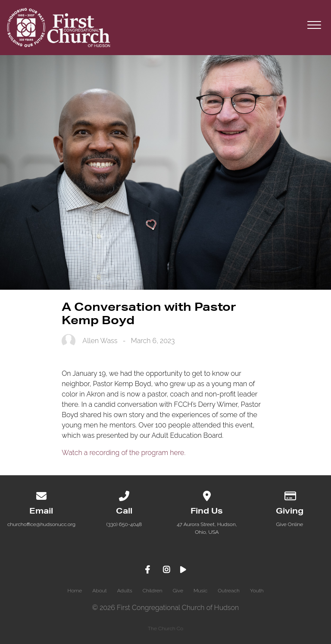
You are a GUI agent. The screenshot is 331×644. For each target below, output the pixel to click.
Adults (125, 591)
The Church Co (165, 629)
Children (153, 591)
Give (178, 591)
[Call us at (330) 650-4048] (124, 495)
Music (200, 591)
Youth (257, 591)
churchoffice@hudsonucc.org (41, 524)
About (99, 591)
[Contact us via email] (41, 495)
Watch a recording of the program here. (124, 453)
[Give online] (290, 495)
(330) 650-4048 (124, 524)
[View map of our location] (207, 495)
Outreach (229, 591)
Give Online (290, 524)
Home (75, 591)
